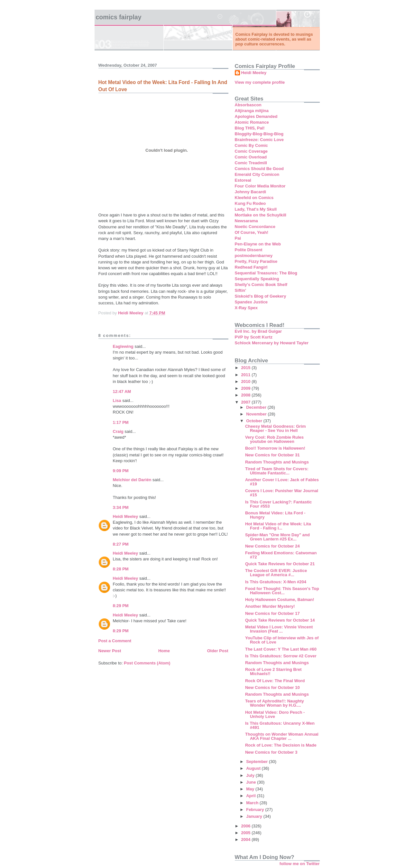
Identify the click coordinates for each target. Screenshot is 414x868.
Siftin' (241, 290)
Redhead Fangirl (251, 267)
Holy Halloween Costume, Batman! (280, 600)
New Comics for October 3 (271, 752)
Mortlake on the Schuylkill (261, 215)
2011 (247, 375)
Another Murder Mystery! (270, 606)
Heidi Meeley (126, 516)
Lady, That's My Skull (256, 209)
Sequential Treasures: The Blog (266, 273)
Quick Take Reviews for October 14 (280, 620)
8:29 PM (121, 606)
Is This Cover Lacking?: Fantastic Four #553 (278, 504)
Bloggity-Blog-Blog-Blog (259, 134)
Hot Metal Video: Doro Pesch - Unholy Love (275, 714)
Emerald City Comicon (257, 174)
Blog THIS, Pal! (250, 128)
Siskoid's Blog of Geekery (261, 296)
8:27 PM (121, 544)
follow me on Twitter (300, 864)
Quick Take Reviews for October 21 (280, 564)
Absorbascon (248, 105)
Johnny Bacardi (251, 192)
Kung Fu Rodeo (250, 203)
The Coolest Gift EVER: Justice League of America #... (276, 573)
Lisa (117, 401)
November (257, 414)
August (254, 768)
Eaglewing (123, 346)
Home (164, 651)
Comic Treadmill (251, 163)
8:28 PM (121, 569)
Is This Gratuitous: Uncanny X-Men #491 (280, 725)
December (257, 407)
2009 (247, 388)
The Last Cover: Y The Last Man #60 (281, 649)
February (256, 810)
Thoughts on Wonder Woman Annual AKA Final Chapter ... (282, 736)
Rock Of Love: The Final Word (275, 681)
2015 (247, 368)
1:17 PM (121, 422)
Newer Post (110, 651)
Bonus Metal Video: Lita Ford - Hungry (275, 515)
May (251, 789)
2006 (247, 826)
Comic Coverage (251, 151)
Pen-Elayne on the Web (258, 244)
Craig (118, 431)
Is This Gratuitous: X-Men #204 (276, 582)
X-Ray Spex (246, 308)
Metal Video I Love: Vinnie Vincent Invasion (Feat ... (279, 629)
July (251, 775)
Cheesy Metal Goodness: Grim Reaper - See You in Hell (276, 428)
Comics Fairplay (119, 17)
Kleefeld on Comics (254, 198)
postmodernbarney (254, 256)
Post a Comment (115, 641)
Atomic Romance (252, 122)
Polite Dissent (249, 250)
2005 (247, 833)
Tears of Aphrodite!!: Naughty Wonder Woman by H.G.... (275, 703)
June (252, 782)
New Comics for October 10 (272, 687)
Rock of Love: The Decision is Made (281, 745)
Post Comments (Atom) (147, 663)
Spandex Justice (251, 302)
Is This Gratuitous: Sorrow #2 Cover (281, 656)
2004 (247, 839)
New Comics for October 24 (272, 546)
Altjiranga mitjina (252, 111)
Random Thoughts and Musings (277, 462)
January (255, 816)
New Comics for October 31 (272, 455)
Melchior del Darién (132, 480)
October (255, 421)
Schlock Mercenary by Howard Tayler (272, 343)
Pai (238, 238)
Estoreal (243, 180)
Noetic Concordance (255, 227)
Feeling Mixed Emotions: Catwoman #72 (281, 555)
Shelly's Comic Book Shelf (261, 285)
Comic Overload (251, 157)
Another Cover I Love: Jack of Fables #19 (282, 482)
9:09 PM (121, 471)
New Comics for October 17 (272, 613)
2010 (247, 382)
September (258, 762)
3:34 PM (121, 507)
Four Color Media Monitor (260, 186)
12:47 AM (122, 391)
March (253, 803)
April (251, 796)
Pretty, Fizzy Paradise (256, 261)
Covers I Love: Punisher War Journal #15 (282, 493)
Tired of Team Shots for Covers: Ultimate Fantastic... (277, 471)
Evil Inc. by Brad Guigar (258, 331)
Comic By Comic (251, 145)
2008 (247, 395)
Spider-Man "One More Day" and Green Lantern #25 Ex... (277, 537)
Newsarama (246, 221)
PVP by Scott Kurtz (254, 337)
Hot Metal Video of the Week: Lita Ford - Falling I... (278, 526)
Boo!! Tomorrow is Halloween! (275, 448)
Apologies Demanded (256, 116)
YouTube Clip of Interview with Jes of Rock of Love (282, 640)
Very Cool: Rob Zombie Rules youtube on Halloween (274, 439)
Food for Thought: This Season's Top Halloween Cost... (282, 591)
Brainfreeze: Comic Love (259, 140)
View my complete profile (260, 82)
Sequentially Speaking (257, 279)
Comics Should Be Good (259, 169)
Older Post (218, 651)
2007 (247, 402)
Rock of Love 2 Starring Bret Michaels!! (273, 672)
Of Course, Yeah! (252, 232)
